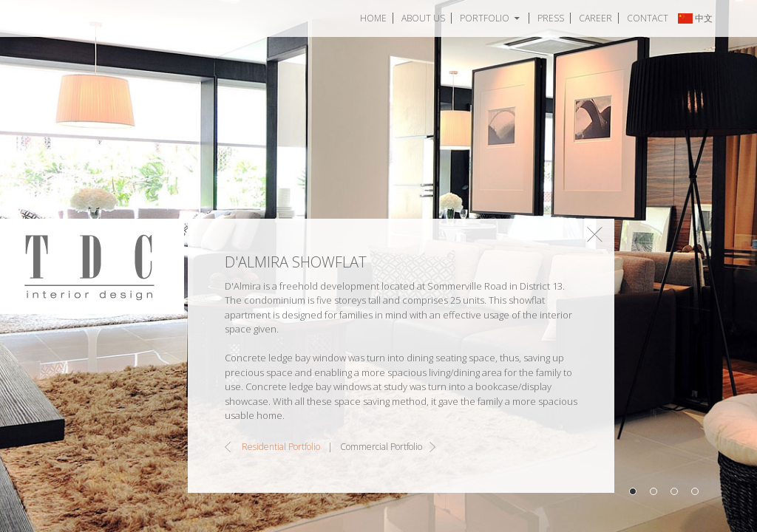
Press (551, 18)
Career (595, 18)
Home (373, 18)
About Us (423, 18)
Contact (648, 18)
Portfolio (485, 18)
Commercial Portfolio (381, 447)
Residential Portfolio (281, 447)
